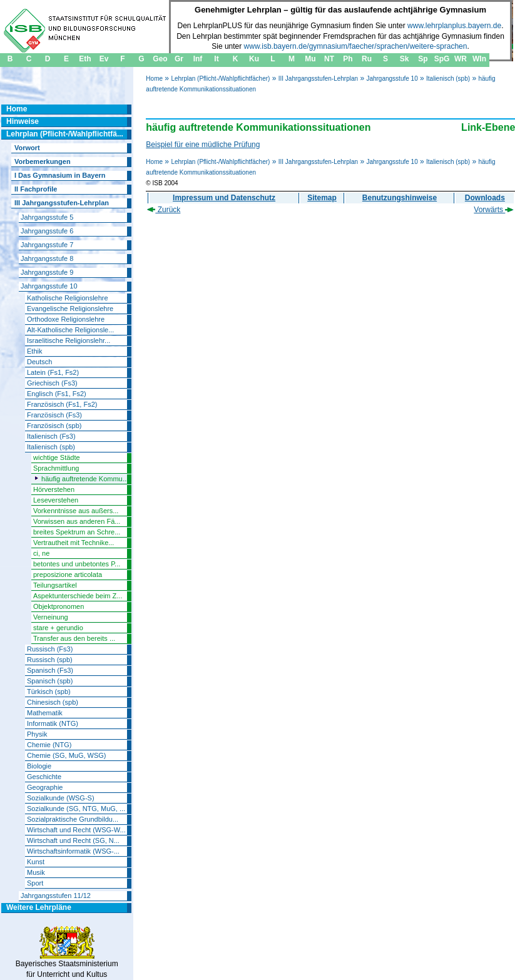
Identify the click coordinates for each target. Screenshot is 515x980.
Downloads (485, 198)
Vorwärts (494, 210)
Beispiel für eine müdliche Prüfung (203, 145)
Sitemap (322, 198)
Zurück (164, 210)
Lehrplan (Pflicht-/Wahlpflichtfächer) (220, 79)
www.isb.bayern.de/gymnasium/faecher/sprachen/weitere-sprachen (356, 46)
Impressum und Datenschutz (224, 198)
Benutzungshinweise (400, 198)
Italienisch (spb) (448, 79)
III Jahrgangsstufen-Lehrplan (318, 79)
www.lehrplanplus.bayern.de (454, 26)
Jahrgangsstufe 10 (392, 79)
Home (154, 79)
